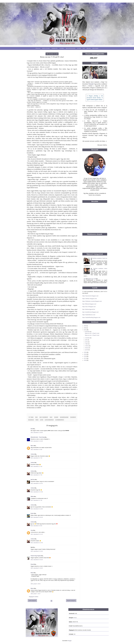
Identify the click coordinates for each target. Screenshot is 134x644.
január (87, 350)
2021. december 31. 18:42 (37, 568)
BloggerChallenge (64, 417)
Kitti (32, 429)
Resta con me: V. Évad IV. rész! (92, 333)
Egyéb (79, 48)
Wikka (32, 497)
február (87, 348)
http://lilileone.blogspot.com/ (89, 304)
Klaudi (32, 564)
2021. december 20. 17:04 (37, 543)
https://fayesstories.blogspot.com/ (90, 296)
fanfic (37, 420)
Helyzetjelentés (71, 48)
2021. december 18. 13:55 (37, 509)
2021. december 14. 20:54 (37, 433)
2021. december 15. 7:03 (36, 458)
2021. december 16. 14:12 (37, 483)
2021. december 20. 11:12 (37, 534)
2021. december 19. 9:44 (36, 526)
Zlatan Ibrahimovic (49, 420)
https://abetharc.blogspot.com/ (90, 299)
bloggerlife (73, 417)
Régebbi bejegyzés (71, 601)
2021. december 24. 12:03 (37, 551)
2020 (85, 352)
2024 (85, 326)
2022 (85, 328)
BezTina (33, 480)
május (87, 344)
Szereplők (55, 48)
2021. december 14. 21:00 (37, 441)
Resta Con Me (46, 48)
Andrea (32, 454)
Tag (84, 48)
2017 (85, 358)
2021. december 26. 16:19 (37, 560)
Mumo (32, 588)
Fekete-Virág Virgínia (36, 556)
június (87, 342)
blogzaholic (31, 420)
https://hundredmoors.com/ (89, 315)
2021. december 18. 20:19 (37, 517)
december (88, 332)
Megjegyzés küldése (34, 597)
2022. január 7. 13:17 (36, 594)
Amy (32, 530)
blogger (56, 417)
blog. (51, 417)
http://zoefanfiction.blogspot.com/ (91, 312)
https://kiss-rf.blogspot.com (89, 307)
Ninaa (32, 573)
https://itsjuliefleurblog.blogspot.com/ (91, 317)
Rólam (89, 48)
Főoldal (38, 48)
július (87, 340)
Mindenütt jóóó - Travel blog (38, 437)
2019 (85, 354)
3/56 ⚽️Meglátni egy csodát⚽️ (91, 279)
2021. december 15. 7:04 (36, 475)
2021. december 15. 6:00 (36, 450)
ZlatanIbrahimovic (60, 420)
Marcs (32, 446)
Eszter (32, 513)
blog (36, 417)
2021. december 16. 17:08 (37, 492)
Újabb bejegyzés (32, 601)
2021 (85, 330)
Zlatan (42, 420)
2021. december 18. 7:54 (36, 500)
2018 (85, 356)
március (87, 346)
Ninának (91, 84)
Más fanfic (95, 48)
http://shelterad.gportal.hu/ (89, 309)
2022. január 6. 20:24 (36, 584)
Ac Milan (31, 417)
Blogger (70, 641)
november (88, 338)
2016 (85, 360)
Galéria (62, 48)
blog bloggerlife (44, 417)
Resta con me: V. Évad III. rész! (92, 335)
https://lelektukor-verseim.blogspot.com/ (92, 301)
